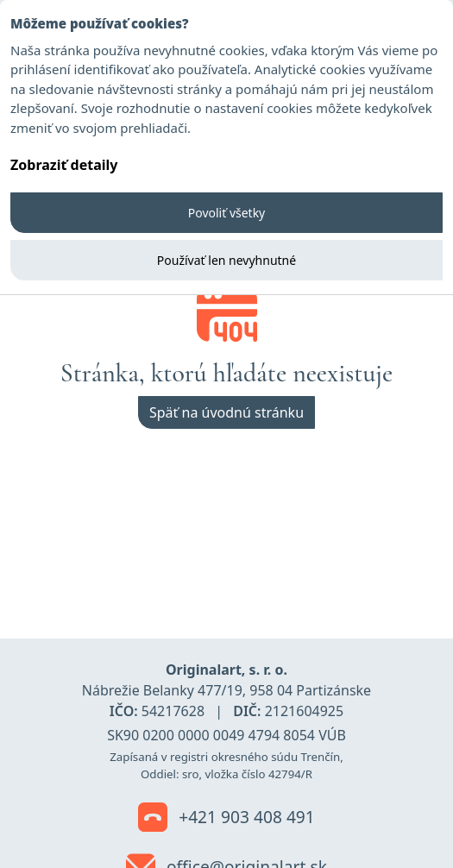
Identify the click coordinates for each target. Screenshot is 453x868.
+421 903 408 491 (226, 818)
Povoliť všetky (227, 213)
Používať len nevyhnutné (226, 260)
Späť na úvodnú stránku (226, 412)
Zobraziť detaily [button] (64, 165)
